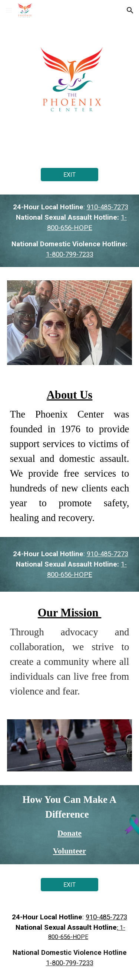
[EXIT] (69, 175)
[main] (70, 231)
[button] (9, 10)
